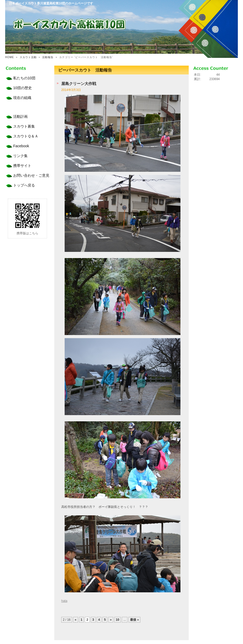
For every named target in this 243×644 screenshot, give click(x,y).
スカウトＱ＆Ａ (26, 136)
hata (64, 601)
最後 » (134, 620)
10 (117, 620)
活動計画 (20, 117)
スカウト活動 (28, 57)
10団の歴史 (22, 88)
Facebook (21, 146)
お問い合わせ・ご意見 (31, 175)
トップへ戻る (24, 185)
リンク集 (20, 156)
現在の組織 (22, 98)
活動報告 (48, 57)
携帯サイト (22, 166)
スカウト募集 (24, 126)
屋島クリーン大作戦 (79, 84)
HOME (10, 57)
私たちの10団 (24, 78)
